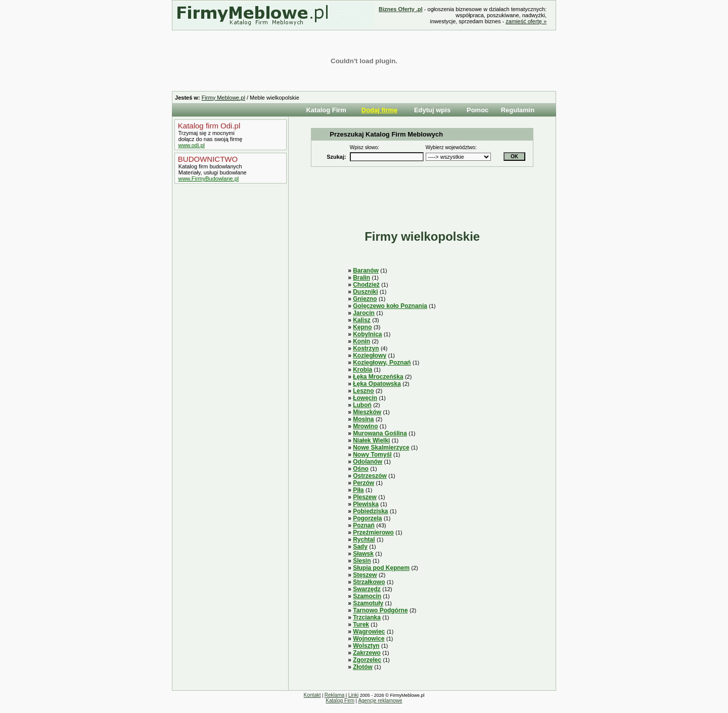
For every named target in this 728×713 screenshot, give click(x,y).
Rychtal (364, 540)
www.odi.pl (191, 145)
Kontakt (312, 695)
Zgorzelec (367, 660)
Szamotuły (368, 603)
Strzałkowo (369, 582)
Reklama (334, 695)
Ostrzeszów (370, 476)
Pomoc (477, 110)
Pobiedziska (370, 511)
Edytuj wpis (432, 110)
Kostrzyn (366, 348)
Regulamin (518, 110)
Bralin (361, 278)
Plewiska (366, 504)
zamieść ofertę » (526, 21)
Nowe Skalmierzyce (381, 448)
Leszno (363, 391)
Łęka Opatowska (377, 384)
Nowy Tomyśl (372, 455)
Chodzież (366, 285)
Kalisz (362, 320)
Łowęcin (365, 398)
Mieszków (367, 412)
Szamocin (367, 596)
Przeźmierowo (373, 532)
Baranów (366, 271)
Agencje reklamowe (380, 701)
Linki (354, 695)
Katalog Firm (326, 110)
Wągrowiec (369, 632)
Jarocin (364, 313)
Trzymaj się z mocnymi (206, 133)
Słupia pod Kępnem (381, 568)
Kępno (362, 327)
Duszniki (365, 292)
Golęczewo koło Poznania (390, 306)
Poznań (364, 525)
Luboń (362, 405)
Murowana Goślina (380, 433)
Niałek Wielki (371, 440)
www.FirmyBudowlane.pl (208, 179)
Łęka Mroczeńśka (378, 377)
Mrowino (365, 426)
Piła (358, 490)
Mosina (363, 419)
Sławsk (363, 554)
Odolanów (368, 462)
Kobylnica (367, 334)
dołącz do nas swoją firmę (210, 139)
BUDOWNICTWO (207, 159)
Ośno (361, 469)
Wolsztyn (366, 646)
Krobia (362, 370)
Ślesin (362, 561)
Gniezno (365, 299)
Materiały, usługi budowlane (212, 172)
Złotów (363, 667)
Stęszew (365, 575)
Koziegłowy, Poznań (382, 363)
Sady (360, 547)
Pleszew (365, 497)
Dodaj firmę (380, 110)
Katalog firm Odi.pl (208, 126)
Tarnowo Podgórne (380, 610)
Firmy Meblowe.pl (223, 98)
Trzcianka (367, 617)
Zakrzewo (367, 653)
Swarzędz (367, 589)
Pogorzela (367, 518)
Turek (361, 625)
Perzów (363, 483)
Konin (361, 341)
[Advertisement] (228, 355)
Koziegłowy (370, 355)
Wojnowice (369, 639)
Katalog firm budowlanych (210, 166)
